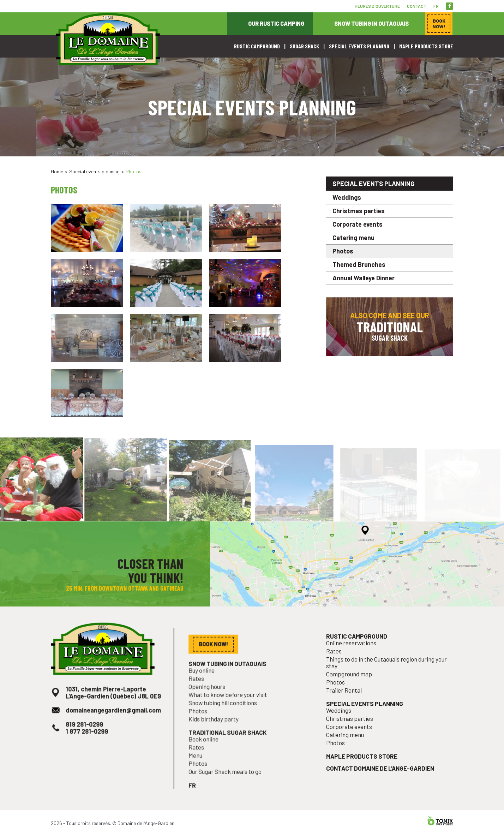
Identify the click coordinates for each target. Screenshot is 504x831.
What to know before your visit (229, 705)
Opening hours (209, 698)
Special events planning (359, 46)
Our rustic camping (276, 23)
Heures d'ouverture (377, 6)
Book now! (383, 157)
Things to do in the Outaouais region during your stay (387, 674)
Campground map (352, 684)
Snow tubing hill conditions (224, 713)
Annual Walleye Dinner (364, 278)
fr (436, 6)
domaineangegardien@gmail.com (113, 720)
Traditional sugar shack (229, 741)
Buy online (205, 683)
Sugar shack (304, 46)
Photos (343, 251)
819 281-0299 (86, 733)
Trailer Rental (347, 700)
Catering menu (353, 238)
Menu (199, 763)
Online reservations (353, 656)
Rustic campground (257, 46)
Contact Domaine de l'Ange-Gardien (381, 773)
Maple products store (426, 46)
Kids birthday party (216, 728)
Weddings (347, 197)
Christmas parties (359, 211)
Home (57, 171)
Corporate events (358, 224)
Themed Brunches (359, 264)
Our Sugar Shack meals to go (227, 778)
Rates (200, 690)
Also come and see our (390, 330)
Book (439, 23)
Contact (417, 6)
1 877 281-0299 (88, 740)
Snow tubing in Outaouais (371, 23)
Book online (206, 747)
